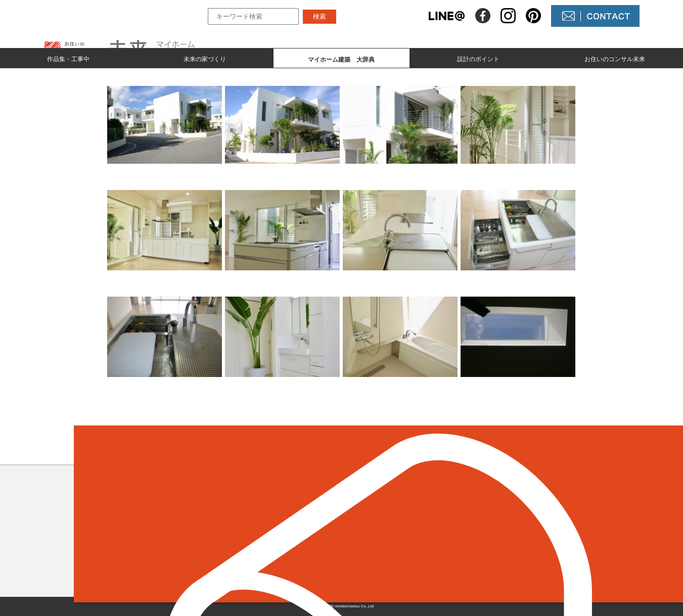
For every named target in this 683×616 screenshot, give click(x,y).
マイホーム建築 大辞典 (286, 548)
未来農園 (378, 565)
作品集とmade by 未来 (282, 513)
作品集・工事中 (68, 59)
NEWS (374, 530)
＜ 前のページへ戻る (124, 448)
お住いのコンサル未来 (615, 59)
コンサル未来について (402, 548)
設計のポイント (478, 59)
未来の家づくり (205, 59)
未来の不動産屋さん (398, 513)
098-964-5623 (144, 542)
